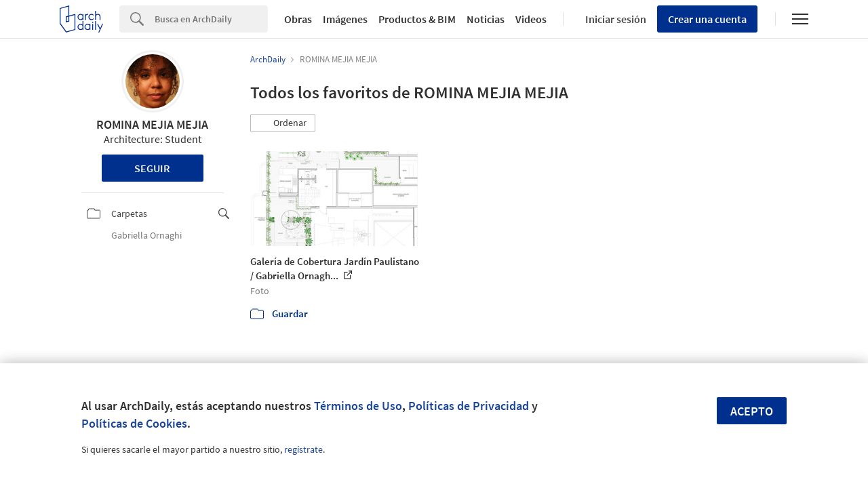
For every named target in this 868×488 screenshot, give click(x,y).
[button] (283, 123)
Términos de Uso (358, 406)
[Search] (211, 19)
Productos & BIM (417, 19)
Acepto (752, 411)
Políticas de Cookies (134, 423)
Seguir (152, 168)
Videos (531, 19)
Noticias (486, 19)
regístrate (303, 449)
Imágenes (345, 19)
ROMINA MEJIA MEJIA (152, 124)
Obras (298, 19)
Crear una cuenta (707, 19)
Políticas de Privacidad (469, 406)
